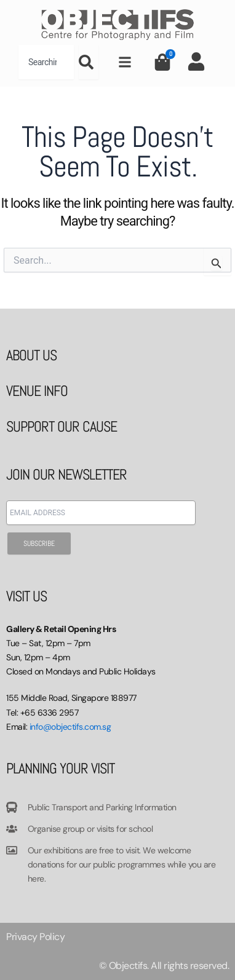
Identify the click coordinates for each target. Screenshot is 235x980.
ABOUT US (31, 355)
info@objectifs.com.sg (70, 727)
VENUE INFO (37, 391)
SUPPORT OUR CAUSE (62, 426)
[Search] (89, 62)
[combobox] (46, 62)
